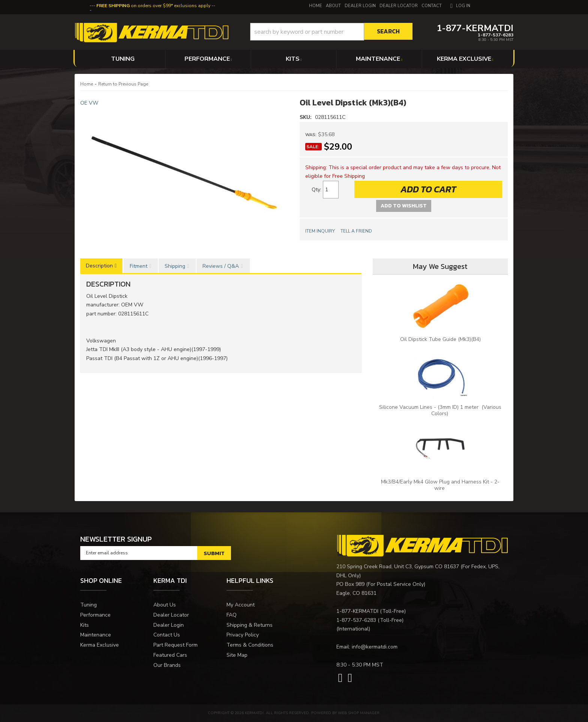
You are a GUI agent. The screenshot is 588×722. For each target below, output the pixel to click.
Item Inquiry (320, 231)
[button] (331, 32)
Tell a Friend (356, 231)
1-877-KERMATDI (357, 611)
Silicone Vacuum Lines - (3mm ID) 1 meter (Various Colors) (440, 410)
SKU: (306, 117)
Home (87, 84)
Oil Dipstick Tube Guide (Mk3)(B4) (440, 339)
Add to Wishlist (404, 206)
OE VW (89, 103)
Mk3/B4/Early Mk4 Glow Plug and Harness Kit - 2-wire (440, 485)
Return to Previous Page (123, 84)
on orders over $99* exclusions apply (153, 6)
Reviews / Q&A (221, 266)
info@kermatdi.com (375, 647)
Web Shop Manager (359, 713)
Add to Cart (428, 189)
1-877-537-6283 (356, 620)
